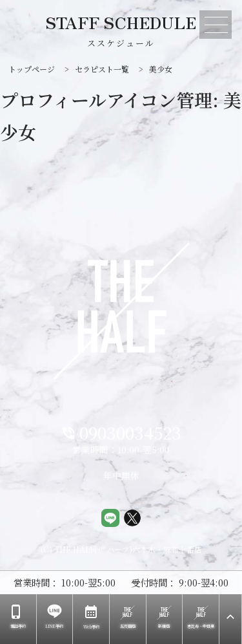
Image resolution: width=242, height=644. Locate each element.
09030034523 (121, 433)
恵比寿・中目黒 (201, 617)
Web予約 (91, 617)
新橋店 (164, 617)
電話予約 (17, 617)
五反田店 (127, 617)
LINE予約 (54, 617)
